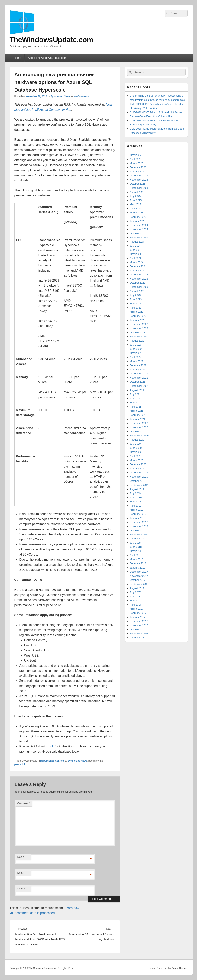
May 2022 (135, 353)
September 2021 (139, 386)
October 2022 (138, 332)
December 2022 (139, 324)
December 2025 (139, 176)
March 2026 (137, 163)
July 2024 (135, 246)
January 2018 (138, 568)
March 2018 (137, 559)
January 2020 (138, 468)
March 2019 (137, 510)
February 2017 (138, 613)
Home (17, 58)
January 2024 (138, 270)
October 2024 (138, 233)
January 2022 (138, 369)
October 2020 (138, 431)
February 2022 (138, 365)
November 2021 (139, 378)
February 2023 (138, 316)
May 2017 (135, 601)
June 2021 (136, 398)
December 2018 (139, 522)
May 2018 (135, 551)
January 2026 (138, 171)
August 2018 (137, 539)
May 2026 (135, 155)
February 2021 (138, 415)
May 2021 (135, 403)
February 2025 (138, 217)
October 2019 (138, 481)
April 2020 (136, 456)
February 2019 (138, 514)
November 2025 (139, 180)
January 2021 (138, 419)
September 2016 (139, 634)
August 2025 (137, 192)
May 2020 (135, 452)
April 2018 (136, 555)
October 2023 (138, 283)
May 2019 (135, 502)
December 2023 (139, 275)
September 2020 (139, 436)
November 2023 (139, 279)
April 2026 (136, 159)
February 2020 (138, 464)
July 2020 (135, 444)
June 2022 (136, 349)
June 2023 (136, 299)
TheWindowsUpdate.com (51, 40)
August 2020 (137, 440)
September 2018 (139, 535)
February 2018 (138, 563)
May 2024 (135, 254)
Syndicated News (60, 96)
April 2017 (136, 605)
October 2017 (138, 580)
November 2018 (139, 526)
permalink (20, 764)
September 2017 (139, 584)
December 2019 (139, 473)
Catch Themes (179, 968)
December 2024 (139, 225)
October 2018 (138, 530)
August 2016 (137, 638)
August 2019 (137, 489)
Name (21, 857)
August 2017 (137, 588)
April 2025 (136, 208)
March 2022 (137, 361)
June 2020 (136, 448)
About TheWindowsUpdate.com (47, 58)
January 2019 (138, 518)
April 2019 (136, 506)
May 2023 (135, 304)
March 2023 (137, 312)
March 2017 (137, 609)
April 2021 (136, 407)
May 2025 (135, 204)
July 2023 (135, 295)
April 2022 (136, 357)
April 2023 (136, 308)
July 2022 (135, 345)
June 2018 (136, 547)
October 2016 (138, 629)
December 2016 (139, 621)
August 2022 (137, 341)
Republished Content (52, 761)
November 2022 (139, 328)
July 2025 (135, 196)
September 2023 (139, 287)
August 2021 (137, 390)
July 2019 (135, 493)
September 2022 (139, 337)
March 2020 (137, 460)
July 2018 (135, 543)
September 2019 (139, 485)
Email (21, 873)
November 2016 (139, 625)
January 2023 (138, 320)
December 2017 (139, 572)
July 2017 (135, 592)
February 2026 (138, 167)
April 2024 (136, 258)
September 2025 (139, 188)
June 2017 (136, 596)
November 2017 (139, 576)
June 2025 (136, 200)
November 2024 (139, 229)
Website (22, 889)
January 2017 (138, 617)
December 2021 (139, 374)
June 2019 (136, 497)
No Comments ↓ (82, 96)
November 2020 (139, 427)
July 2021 (135, 394)
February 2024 (138, 266)
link (51, 746)
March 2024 (137, 262)
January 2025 (138, 221)
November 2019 (139, 477)
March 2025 (137, 213)
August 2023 (137, 291)
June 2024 (136, 250)
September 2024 (139, 238)
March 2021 (137, 411)
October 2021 (138, 382)
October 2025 (138, 184)
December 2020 (139, 423)
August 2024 (137, 242)
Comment (24, 803)
